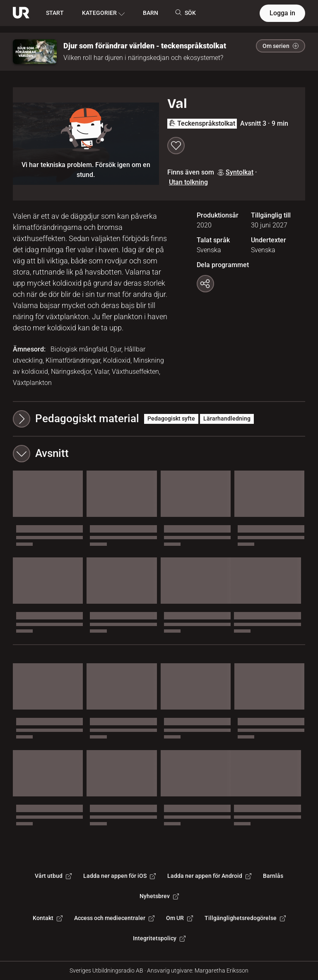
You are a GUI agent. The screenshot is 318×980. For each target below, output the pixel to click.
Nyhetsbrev (159, 896)
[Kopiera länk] (205, 284)
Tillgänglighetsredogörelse (245, 918)
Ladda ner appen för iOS (119, 876)
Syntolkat (235, 172)
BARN (151, 13)
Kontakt (48, 918)
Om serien (281, 46)
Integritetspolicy (159, 938)
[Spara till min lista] (176, 146)
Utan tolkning (188, 182)
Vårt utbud (53, 876)
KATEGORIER (103, 13)
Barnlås (273, 876)
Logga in (282, 13)
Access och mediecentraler (114, 918)
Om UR (179, 918)
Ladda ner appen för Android (209, 876)
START (55, 13)
